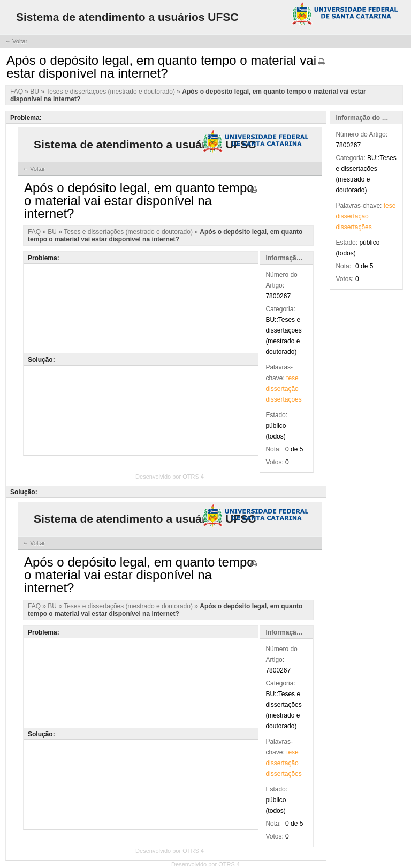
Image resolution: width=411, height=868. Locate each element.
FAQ (17, 92)
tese (390, 206)
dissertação (352, 216)
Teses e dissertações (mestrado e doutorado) (111, 92)
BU (35, 92)
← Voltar (16, 41)
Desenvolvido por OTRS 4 (205, 864)
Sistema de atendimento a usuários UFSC (127, 17)
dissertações (353, 227)
